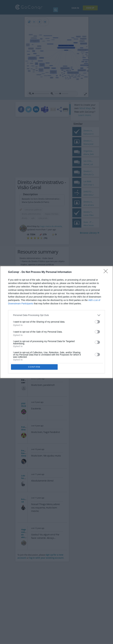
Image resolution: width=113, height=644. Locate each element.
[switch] (97, 322)
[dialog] (56, 322)
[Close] (107, 272)
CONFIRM (34, 367)
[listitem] (56, 315)
